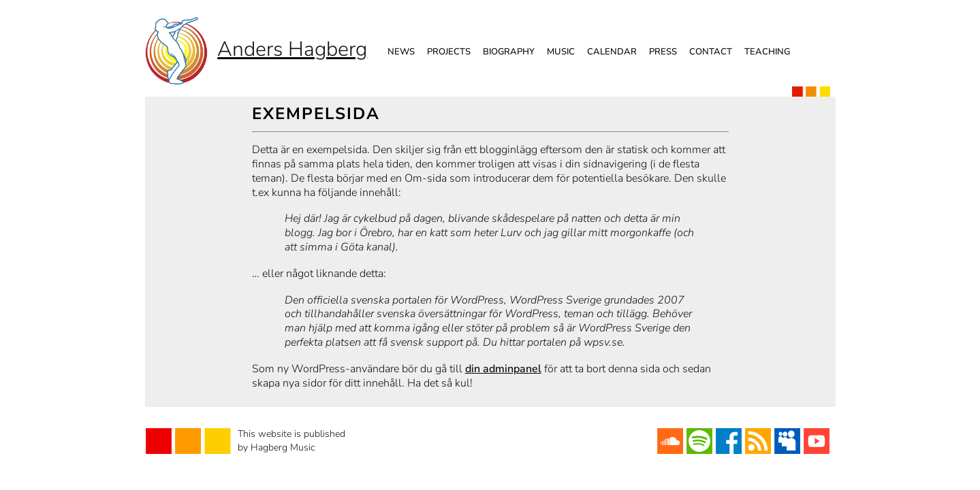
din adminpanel (503, 369)
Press (663, 52)
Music (561, 52)
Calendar (612, 52)
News (401, 52)
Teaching (767, 52)
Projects (449, 52)
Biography (509, 52)
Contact (711, 52)
